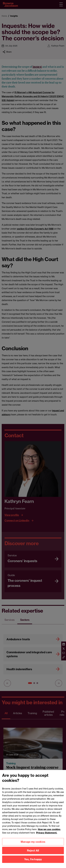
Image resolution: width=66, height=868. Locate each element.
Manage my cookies (33, 846)
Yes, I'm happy (33, 863)
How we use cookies (49, 833)
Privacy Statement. (47, 837)
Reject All (33, 855)
